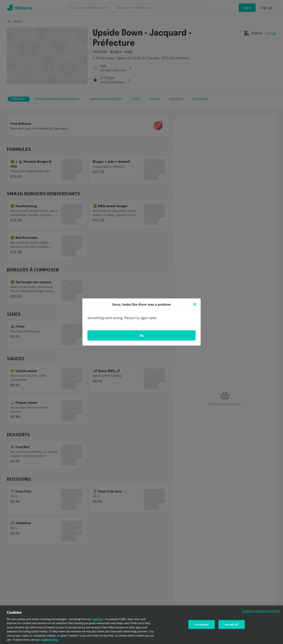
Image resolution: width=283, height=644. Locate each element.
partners (98, 621)
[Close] (195, 304)
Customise (201, 627)
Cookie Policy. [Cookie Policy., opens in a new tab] (50, 642)
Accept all (231, 627)
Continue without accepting (261, 613)
